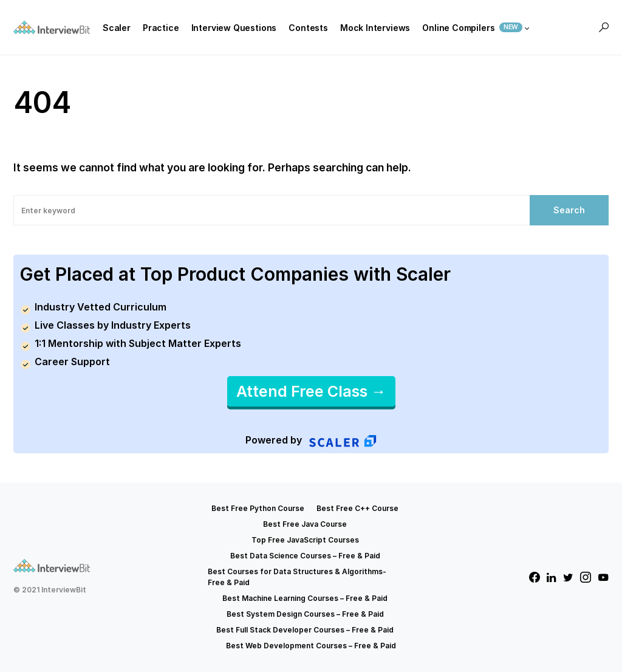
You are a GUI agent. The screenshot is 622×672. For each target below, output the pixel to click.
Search (569, 210)
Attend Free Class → (311, 391)
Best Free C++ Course (357, 508)
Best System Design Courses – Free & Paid (305, 614)
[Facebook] (535, 577)
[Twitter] (568, 577)
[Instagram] (586, 577)
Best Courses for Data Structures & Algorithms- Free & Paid (297, 577)
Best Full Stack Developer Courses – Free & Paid (305, 630)
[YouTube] (603, 577)
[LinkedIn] (551, 577)
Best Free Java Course (305, 524)
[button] (604, 27)
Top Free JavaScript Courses (305, 540)
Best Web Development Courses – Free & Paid (311, 646)
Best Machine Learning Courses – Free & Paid (305, 598)
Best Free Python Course (258, 508)
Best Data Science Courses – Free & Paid (305, 556)
